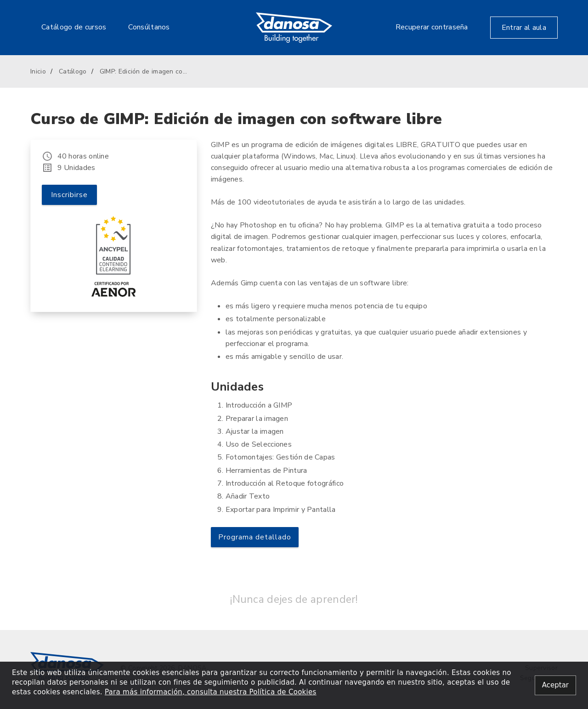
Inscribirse (69, 195)
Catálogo (73, 71)
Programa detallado (255, 537)
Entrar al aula (524, 28)
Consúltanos (149, 27)
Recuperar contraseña (432, 27)
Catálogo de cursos (74, 27)
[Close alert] (555, 685)
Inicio (38, 71)
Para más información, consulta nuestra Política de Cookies (211, 692)
